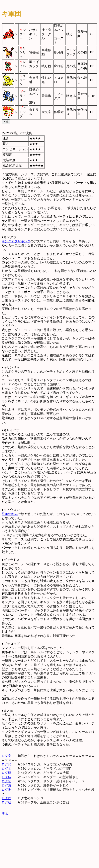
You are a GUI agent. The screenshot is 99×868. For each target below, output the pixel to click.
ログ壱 (6, 756)
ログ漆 (6, 785)
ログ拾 (6, 802)
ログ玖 (6, 798)
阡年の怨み (10, 514)
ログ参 (6, 769)
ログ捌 (6, 790)
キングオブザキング (16, 241)
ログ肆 (6, 773)
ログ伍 (6, 777)
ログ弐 (6, 764)
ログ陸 (6, 781)
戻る (5, 814)
